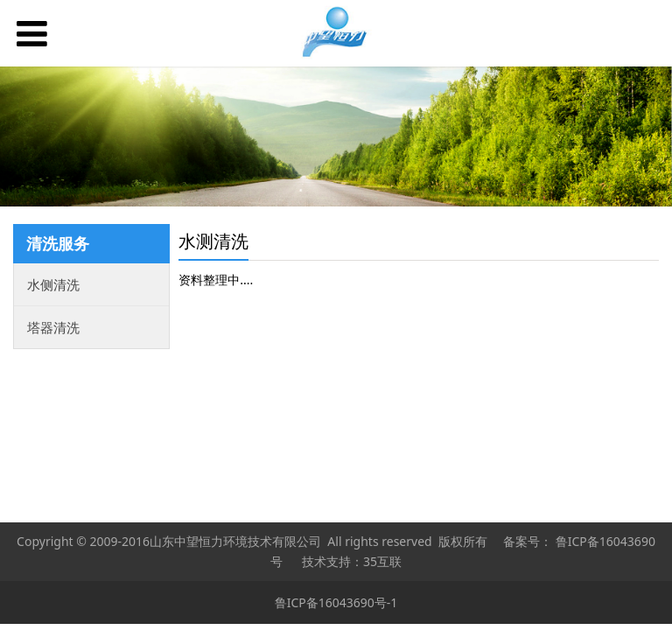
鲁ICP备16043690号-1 (336, 602)
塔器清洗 (53, 327)
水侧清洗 (53, 284)
